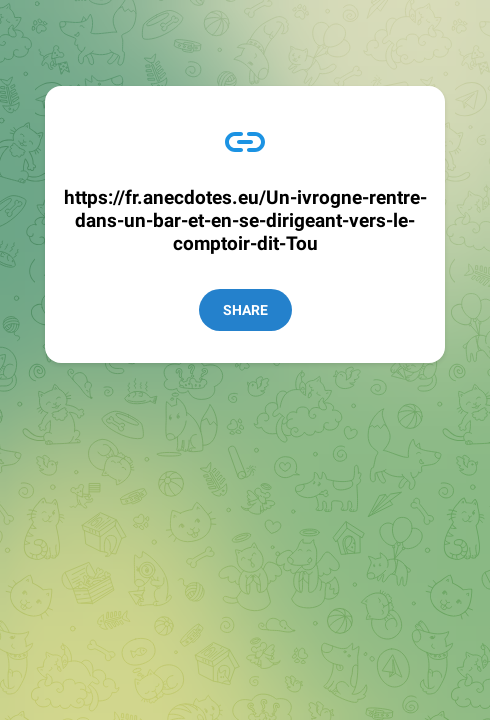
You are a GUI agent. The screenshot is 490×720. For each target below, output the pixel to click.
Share (245, 310)
